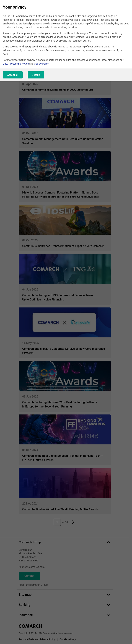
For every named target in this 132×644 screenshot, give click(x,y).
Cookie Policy (41, 64)
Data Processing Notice (16, 64)
